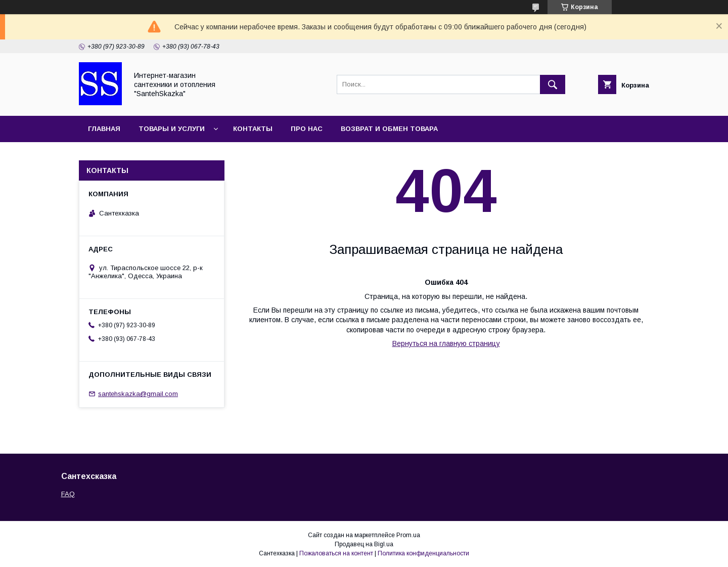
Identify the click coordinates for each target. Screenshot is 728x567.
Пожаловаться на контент (336, 553)
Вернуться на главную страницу (446, 343)
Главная (104, 129)
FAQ (68, 494)
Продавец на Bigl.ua (364, 544)
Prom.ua (408, 535)
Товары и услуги (172, 129)
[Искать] (553, 84)
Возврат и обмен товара (389, 129)
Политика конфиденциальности (423, 553)
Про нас (307, 129)
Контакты (253, 129)
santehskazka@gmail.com (138, 394)
